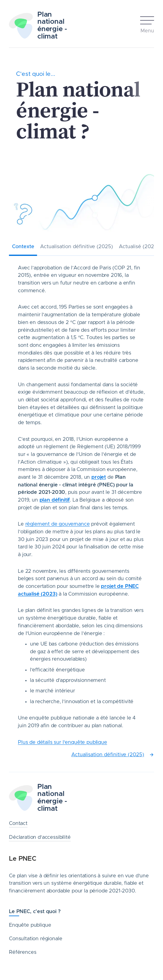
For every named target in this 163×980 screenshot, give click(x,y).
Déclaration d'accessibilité (40, 837)
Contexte (23, 247)
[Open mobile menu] (147, 26)
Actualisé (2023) (139, 247)
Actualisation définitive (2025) (77, 247)
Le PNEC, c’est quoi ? (35, 912)
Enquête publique (30, 925)
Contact (18, 823)
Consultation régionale (36, 939)
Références (23, 952)
